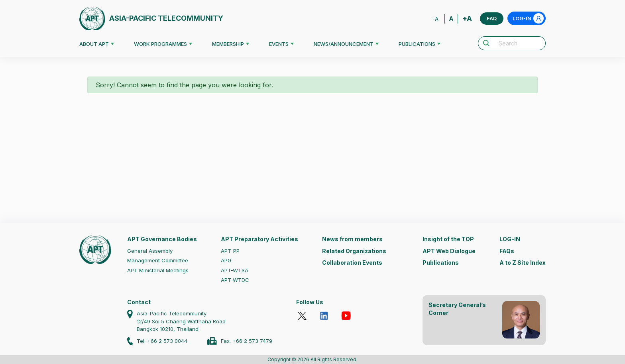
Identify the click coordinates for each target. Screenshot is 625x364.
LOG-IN (528, 18)
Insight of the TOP (448, 239)
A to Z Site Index (523, 263)
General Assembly (150, 251)
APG (226, 260)
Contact (139, 302)
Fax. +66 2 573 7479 (247, 341)
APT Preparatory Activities (259, 239)
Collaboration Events (352, 263)
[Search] (520, 43)
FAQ (492, 18)
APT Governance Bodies (162, 239)
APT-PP (230, 251)
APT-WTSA (235, 270)
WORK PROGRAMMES (160, 44)
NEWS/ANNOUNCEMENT (344, 44)
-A (435, 19)
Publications (441, 263)
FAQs (507, 251)
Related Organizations (354, 251)
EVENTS (279, 44)
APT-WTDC (235, 280)
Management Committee (158, 260)
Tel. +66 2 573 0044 (162, 341)
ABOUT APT (94, 44)
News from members (352, 239)
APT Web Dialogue (449, 251)
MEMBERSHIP (228, 44)
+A (467, 19)
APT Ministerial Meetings (158, 270)
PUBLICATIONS (417, 44)
